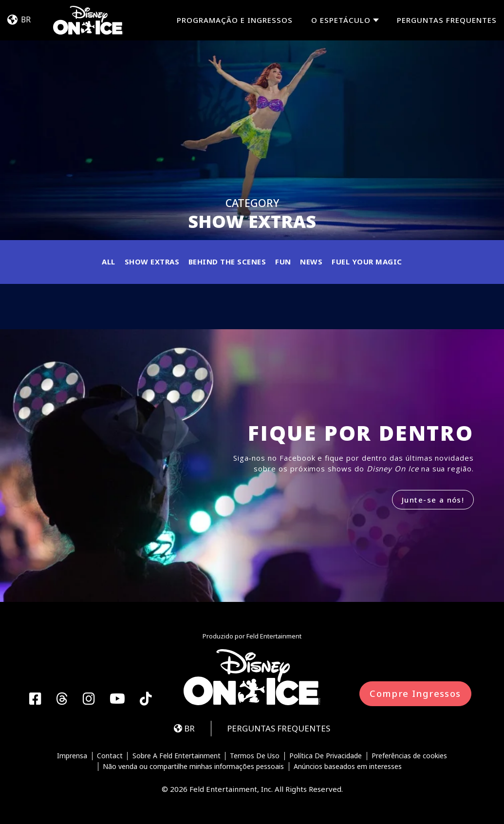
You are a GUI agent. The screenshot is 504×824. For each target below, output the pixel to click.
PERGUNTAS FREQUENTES (447, 20)
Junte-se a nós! (433, 500)
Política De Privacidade (326, 756)
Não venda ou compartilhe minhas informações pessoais (193, 767)
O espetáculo (341, 20)
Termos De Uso (255, 756)
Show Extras (152, 262)
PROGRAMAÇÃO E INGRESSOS (235, 20)
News (311, 262)
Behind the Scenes (227, 262)
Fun (283, 262)
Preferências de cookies (409, 756)
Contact (110, 756)
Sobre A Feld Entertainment (177, 756)
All (109, 262)
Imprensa (72, 756)
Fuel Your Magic (367, 262)
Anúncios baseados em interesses (348, 767)
